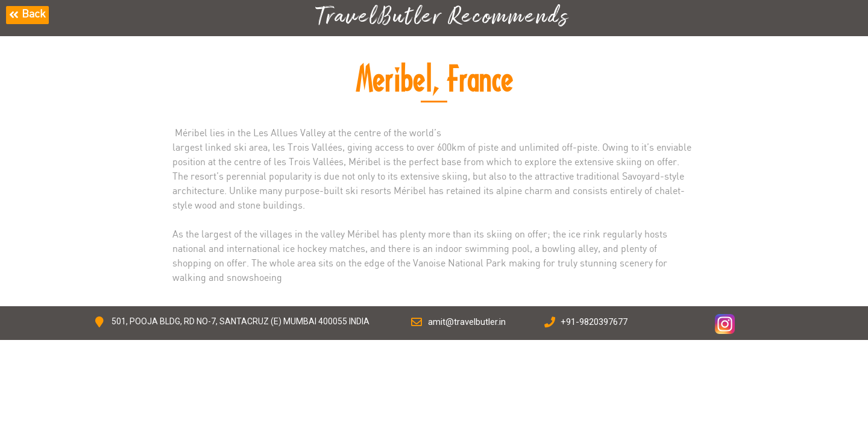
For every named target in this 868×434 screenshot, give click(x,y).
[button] (27, 15)
